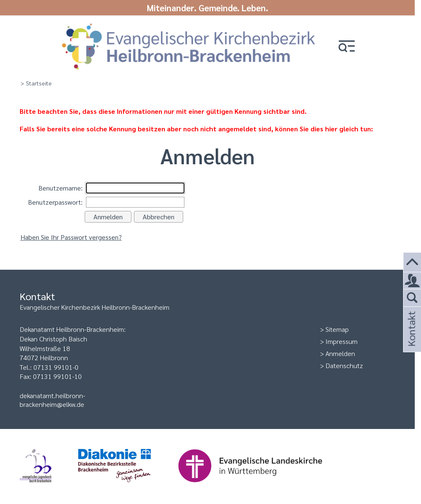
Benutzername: (61, 188)
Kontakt (411, 340)
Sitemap (337, 329)
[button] (347, 47)
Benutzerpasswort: (55, 202)
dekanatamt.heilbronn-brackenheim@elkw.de (52, 400)
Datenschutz (344, 365)
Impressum (342, 341)
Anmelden (340, 353)
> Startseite (36, 83)
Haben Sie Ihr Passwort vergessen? (71, 237)
